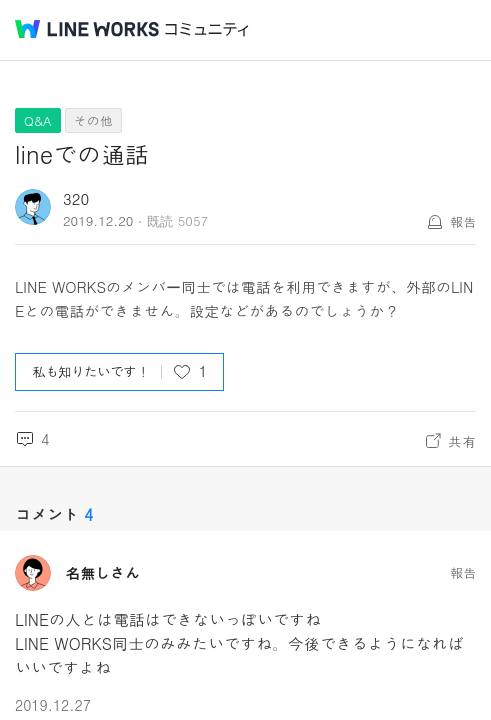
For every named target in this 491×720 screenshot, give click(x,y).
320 (76, 198)
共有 (462, 441)
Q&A (38, 120)
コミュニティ (207, 29)
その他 (93, 120)
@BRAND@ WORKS (87, 29)
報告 (463, 221)
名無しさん (102, 573)
